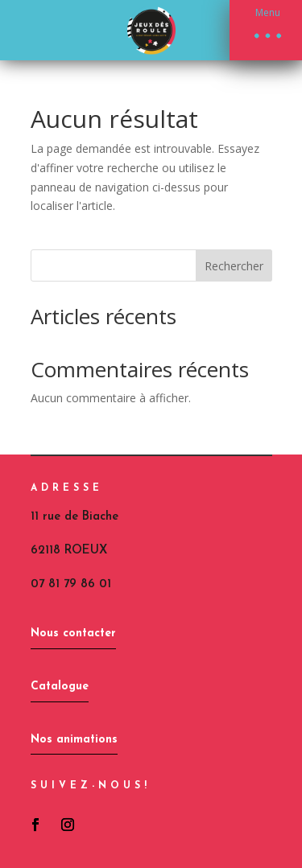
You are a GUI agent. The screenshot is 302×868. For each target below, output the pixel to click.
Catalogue (60, 687)
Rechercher (234, 266)
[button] (266, 30)
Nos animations (74, 740)
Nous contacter (73, 634)
